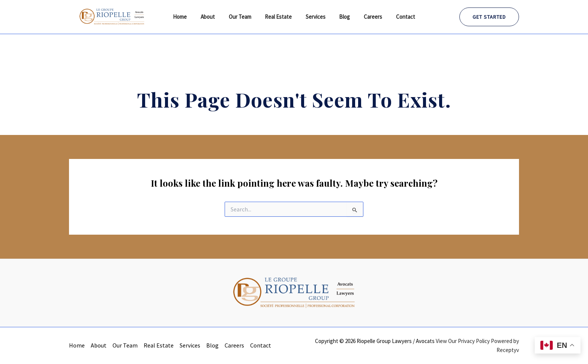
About (214, 17)
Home (189, 17)
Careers (367, 17)
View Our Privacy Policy (463, 341)
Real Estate (280, 17)
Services (314, 17)
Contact (397, 17)
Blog (341, 17)
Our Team (244, 17)
